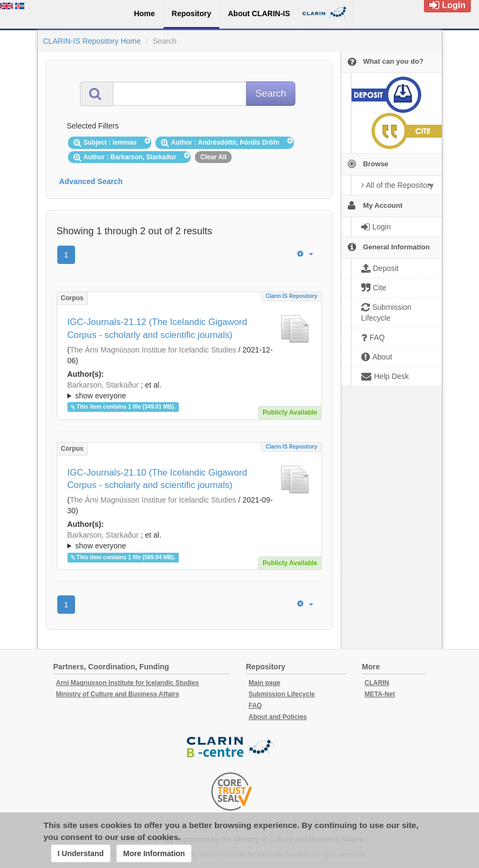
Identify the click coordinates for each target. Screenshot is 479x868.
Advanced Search (91, 181)
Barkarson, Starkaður (103, 385)
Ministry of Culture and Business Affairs (118, 694)
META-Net (380, 694)
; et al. (189, 391)
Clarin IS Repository (292, 296)
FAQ (255, 706)
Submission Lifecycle (282, 694)
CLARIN (377, 683)
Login (447, 5)
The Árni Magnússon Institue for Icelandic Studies (153, 350)
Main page (264, 683)
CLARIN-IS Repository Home (92, 41)
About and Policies (278, 717)
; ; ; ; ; (189, 390)
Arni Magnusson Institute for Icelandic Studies (128, 683)
